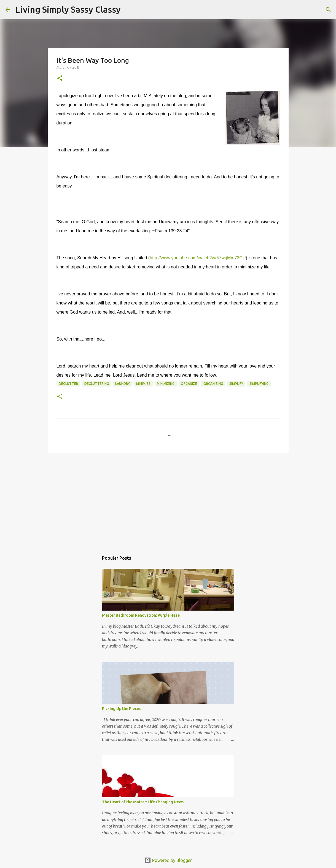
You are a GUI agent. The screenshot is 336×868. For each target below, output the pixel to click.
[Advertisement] (168, 500)
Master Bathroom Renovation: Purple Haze (141, 615)
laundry (123, 384)
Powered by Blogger (168, 860)
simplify (236, 384)
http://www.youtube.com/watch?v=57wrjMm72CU (198, 258)
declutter (68, 384)
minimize (143, 384)
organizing (213, 384)
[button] (60, 79)
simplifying (259, 384)
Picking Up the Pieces (121, 709)
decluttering (97, 384)
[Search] (128, 10)
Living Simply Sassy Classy (68, 9)
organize (189, 384)
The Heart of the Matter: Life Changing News (143, 802)
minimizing (166, 384)
